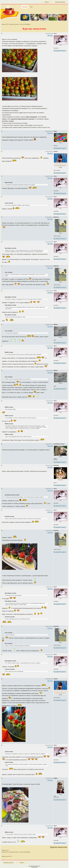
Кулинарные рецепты (60, 2)
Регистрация (25, 7)
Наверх (62, 865)
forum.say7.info (38, 866)
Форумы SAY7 (5, 24)
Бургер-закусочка (59, 847)
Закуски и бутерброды (25, 24)
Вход (31, 7)
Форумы (47, 2)
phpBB (36, 867)
